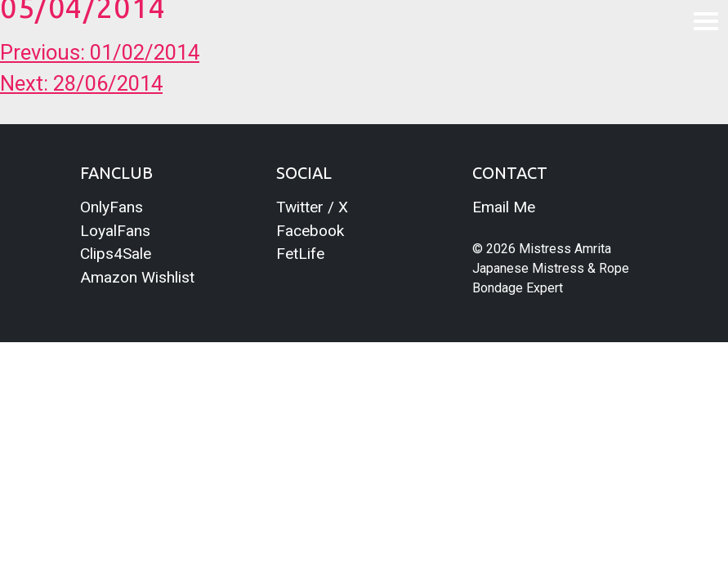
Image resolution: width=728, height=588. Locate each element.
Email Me (504, 207)
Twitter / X (312, 207)
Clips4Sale (116, 254)
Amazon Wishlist (137, 277)
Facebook (310, 231)
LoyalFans (115, 231)
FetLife (300, 254)
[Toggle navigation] (706, 20)
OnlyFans (112, 207)
